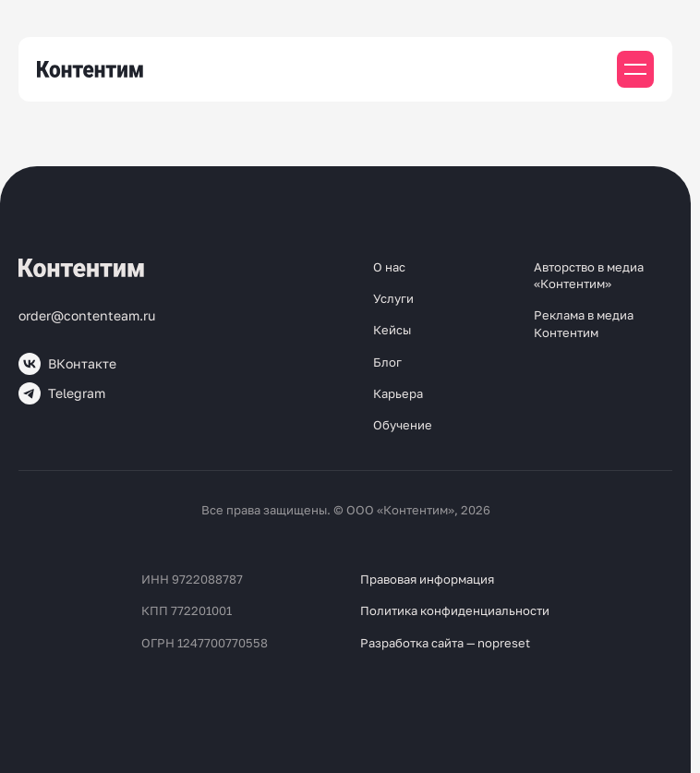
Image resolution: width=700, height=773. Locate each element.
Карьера (398, 393)
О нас (389, 267)
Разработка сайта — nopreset (445, 643)
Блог (387, 362)
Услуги (393, 298)
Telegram (62, 393)
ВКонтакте (67, 364)
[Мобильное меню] (635, 69)
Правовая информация (427, 579)
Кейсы (392, 330)
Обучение (403, 425)
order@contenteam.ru (87, 315)
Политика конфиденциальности (455, 610)
